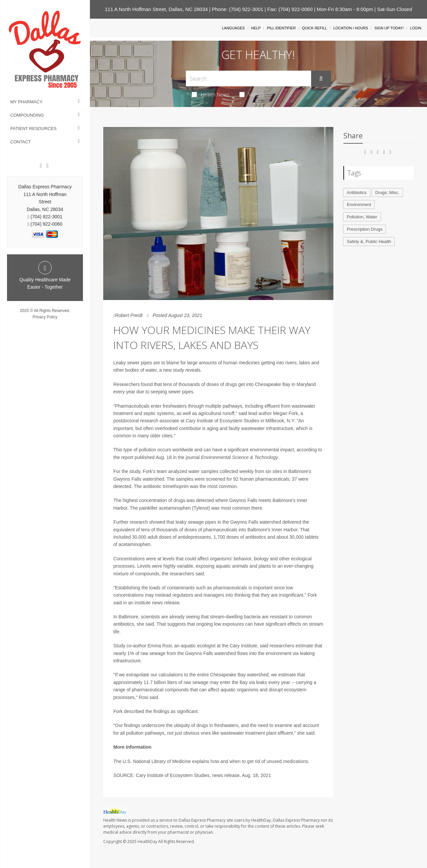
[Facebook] (41, 166)
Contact (21, 142)
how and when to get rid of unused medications (259, 761)
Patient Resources (33, 128)
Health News (211, 94)
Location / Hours (351, 28)
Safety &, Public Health (369, 241)
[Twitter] (47, 166)
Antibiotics (357, 192)
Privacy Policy (45, 317)
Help (256, 28)
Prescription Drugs (365, 229)
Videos (252, 94)
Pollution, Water (362, 217)
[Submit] (321, 79)
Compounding (27, 115)
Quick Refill (315, 28)
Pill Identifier (281, 28)
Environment (359, 204)
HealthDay (147, 841)
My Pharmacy (26, 102)
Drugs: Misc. (387, 192)
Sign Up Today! (389, 28)
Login (416, 28)
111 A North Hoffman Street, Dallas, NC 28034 (156, 9)
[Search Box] (248, 78)
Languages (233, 28)
